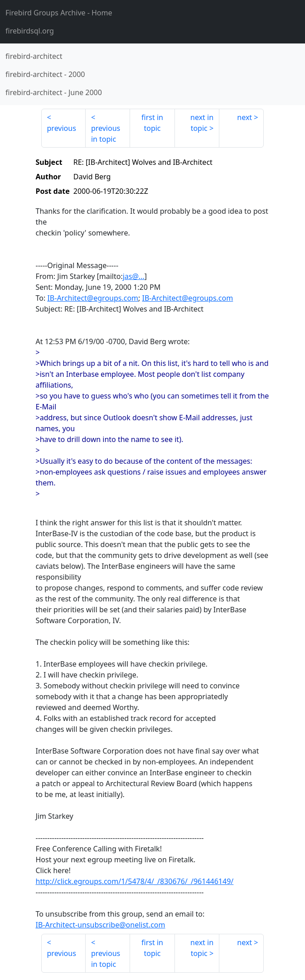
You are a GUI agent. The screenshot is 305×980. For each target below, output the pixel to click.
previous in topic (106, 134)
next (244, 117)
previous (62, 128)
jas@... (134, 276)
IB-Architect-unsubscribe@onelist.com (101, 925)
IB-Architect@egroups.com (93, 298)
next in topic (202, 123)
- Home (59, 13)
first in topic (152, 123)
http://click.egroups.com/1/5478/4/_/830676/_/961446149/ (135, 881)
